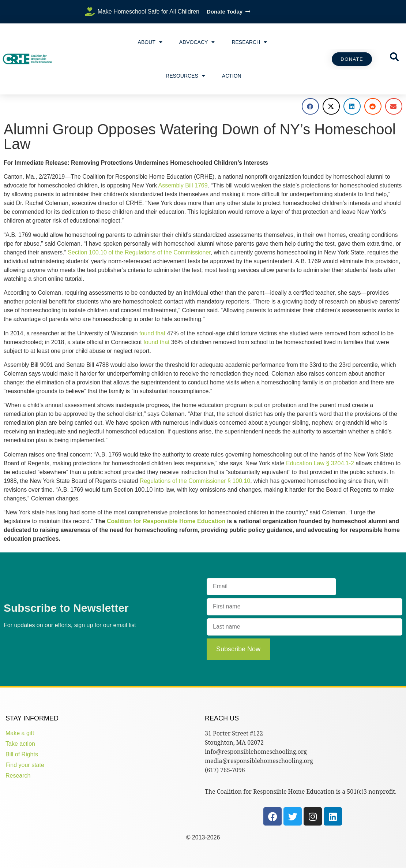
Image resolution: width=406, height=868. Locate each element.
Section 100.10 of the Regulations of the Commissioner (139, 252)
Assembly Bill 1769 (183, 185)
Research (249, 42)
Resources (185, 76)
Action (232, 76)
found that (152, 333)
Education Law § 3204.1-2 (320, 463)
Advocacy (197, 42)
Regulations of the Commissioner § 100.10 (195, 481)
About (150, 42)
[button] (310, 106)
